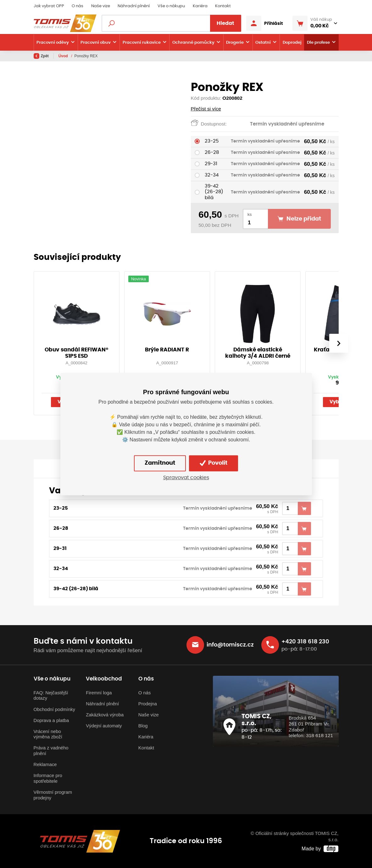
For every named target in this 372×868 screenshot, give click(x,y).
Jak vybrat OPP (49, 6)
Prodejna (148, 704)
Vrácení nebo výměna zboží (48, 734)
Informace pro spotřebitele (48, 778)
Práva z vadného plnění (51, 751)
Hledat (225, 23)
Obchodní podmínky (54, 709)
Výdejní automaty (104, 726)
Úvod (64, 56)
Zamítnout (160, 463)
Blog (143, 726)
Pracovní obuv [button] (96, 42)
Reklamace (45, 764)
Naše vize (101, 6)
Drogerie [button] (235, 42)
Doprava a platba (51, 720)
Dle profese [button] (318, 42)
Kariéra (200, 6)
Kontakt (223, 6)
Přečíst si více (206, 109)
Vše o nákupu (171, 6)
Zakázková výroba (105, 715)
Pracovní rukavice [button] (142, 42)
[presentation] (338, 343)
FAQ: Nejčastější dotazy (51, 696)
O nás (78, 6)
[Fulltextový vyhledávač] (171, 23)
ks (250, 214)
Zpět (41, 56)
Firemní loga (99, 693)
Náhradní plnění (134, 6)
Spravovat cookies (186, 478)
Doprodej (292, 42)
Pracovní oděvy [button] (53, 42)
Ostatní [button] (263, 42)
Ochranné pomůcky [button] (193, 42)
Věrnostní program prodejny (53, 795)
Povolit (214, 463)
